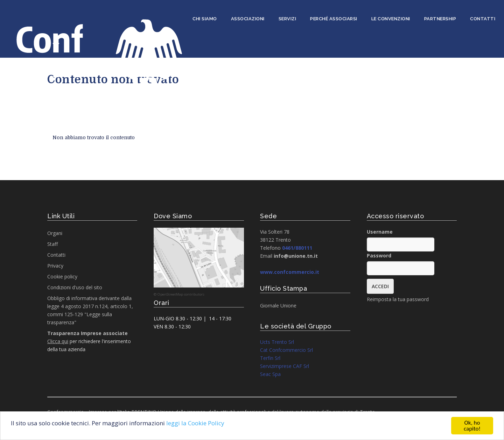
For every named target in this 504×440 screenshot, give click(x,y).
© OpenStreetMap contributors (179, 294)
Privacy (55, 266)
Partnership (440, 19)
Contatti (483, 19)
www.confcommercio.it (290, 272)
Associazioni (248, 19)
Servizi (288, 19)
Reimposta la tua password (398, 299)
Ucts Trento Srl (277, 342)
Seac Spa (270, 374)
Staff (52, 244)
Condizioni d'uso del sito (75, 287)
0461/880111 (297, 248)
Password (379, 256)
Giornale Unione (278, 306)
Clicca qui (58, 341)
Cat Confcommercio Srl (286, 350)
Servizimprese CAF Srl (285, 366)
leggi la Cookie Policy (195, 423)
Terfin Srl (270, 358)
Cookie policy (62, 276)
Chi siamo (205, 19)
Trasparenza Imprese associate (87, 333)
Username (380, 232)
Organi (55, 233)
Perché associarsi (334, 19)
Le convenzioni (391, 19)
